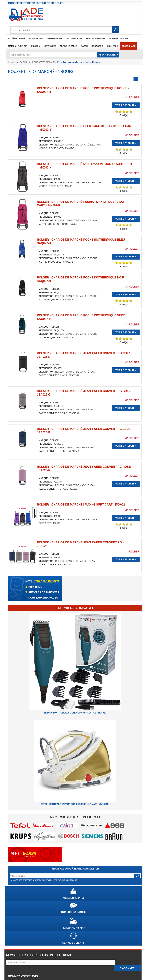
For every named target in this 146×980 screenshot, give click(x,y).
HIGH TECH (113, 46)
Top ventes (14, 946)
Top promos (15, 951)
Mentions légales (17, 924)
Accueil (11, 62)
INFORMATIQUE (55, 38)
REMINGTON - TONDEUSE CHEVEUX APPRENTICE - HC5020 (75, 586)
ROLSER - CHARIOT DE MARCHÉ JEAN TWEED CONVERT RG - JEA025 (29, 418)
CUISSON (36, 46)
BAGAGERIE (98, 46)
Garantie (13, 933)
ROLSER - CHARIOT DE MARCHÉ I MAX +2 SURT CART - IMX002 (117, 345)
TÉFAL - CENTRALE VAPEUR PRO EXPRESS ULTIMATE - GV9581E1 (75, 677)
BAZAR (84, 46)
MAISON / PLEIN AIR (18, 46)
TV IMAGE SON (36, 38)
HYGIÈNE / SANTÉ (17, 38)
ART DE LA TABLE (68, 46)
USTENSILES (50, 46)
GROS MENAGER (74, 38)
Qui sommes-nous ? (19, 919)
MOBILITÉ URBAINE (119, 38)
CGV (11, 928)
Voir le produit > (31, 147)
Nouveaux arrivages (19, 955)
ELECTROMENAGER (96, 38)
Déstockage (129, 46)
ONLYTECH (84, 975)
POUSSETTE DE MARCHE (45, 62)
